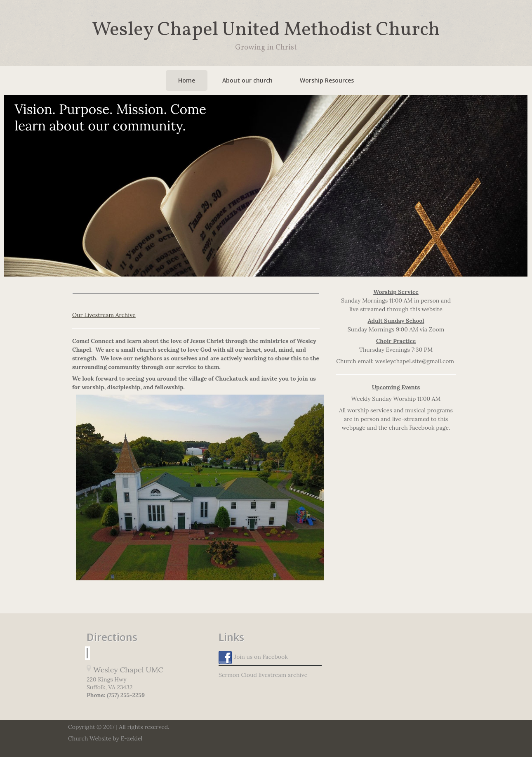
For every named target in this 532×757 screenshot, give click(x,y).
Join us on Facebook (253, 658)
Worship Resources (327, 80)
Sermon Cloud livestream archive (263, 675)
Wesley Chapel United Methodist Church (266, 30)
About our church (247, 80)
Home (187, 80)
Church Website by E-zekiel (105, 738)
